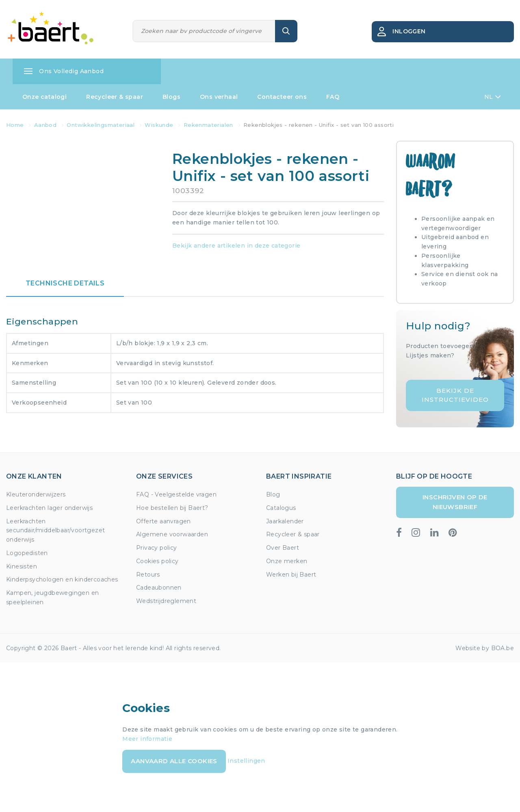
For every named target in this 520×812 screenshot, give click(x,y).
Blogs (171, 97)
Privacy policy (157, 548)
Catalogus (281, 508)
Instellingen (246, 761)
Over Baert (283, 548)
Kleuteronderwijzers (36, 494)
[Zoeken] (204, 31)
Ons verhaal (219, 97)
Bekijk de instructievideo (455, 395)
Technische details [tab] (65, 283)
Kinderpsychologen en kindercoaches (62, 579)
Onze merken (287, 561)
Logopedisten (27, 553)
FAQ (333, 97)
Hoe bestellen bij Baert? (172, 508)
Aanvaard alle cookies (174, 761)
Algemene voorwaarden (172, 534)
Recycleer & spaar (115, 97)
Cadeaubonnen (159, 588)
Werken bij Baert (291, 575)
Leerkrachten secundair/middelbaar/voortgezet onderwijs (55, 531)
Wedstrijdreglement (166, 601)
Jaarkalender (285, 521)
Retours (148, 575)
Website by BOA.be (485, 648)
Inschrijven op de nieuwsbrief (455, 502)
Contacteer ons (282, 97)
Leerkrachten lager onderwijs (49, 508)
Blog (273, 494)
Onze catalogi (44, 97)
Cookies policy (157, 561)
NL (493, 97)
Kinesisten (22, 566)
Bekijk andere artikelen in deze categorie (236, 246)
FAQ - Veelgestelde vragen (176, 494)
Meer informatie (147, 739)
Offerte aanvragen (164, 521)
